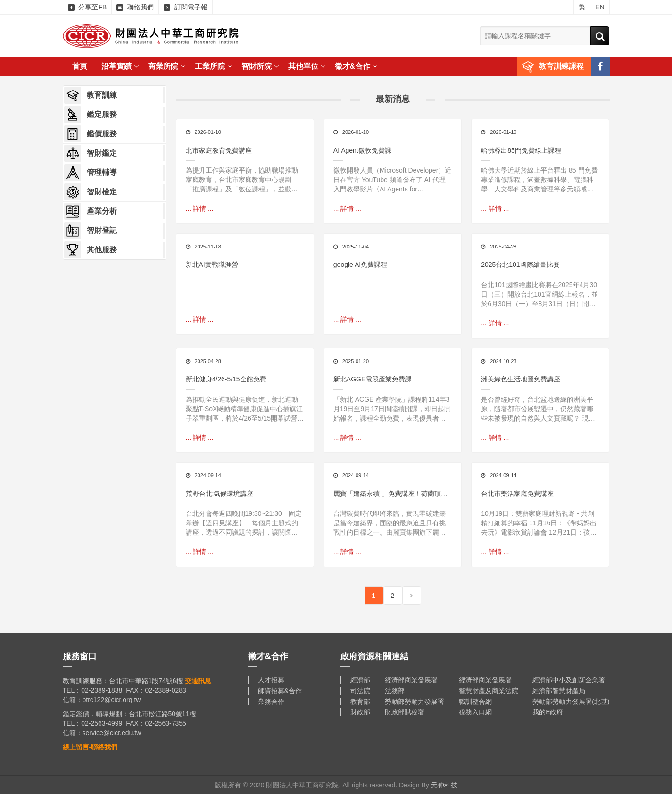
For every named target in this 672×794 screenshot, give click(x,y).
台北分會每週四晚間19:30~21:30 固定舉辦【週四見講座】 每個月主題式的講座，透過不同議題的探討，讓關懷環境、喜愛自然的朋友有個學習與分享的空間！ (244, 523)
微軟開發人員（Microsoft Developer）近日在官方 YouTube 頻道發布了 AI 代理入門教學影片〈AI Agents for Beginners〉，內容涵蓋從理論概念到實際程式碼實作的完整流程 (393, 180)
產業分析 (91, 211)
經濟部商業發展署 (411, 679)
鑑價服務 (91, 134)
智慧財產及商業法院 (489, 690)
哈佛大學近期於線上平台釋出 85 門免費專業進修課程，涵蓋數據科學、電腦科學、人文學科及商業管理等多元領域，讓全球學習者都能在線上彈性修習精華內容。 (539, 180)
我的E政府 (548, 711)
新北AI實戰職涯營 (212, 265)
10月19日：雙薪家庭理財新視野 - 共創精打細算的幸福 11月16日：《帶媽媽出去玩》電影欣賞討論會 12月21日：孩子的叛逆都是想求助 (539, 523)
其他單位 (307, 66)
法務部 (395, 690)
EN (600, 7)
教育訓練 (91, 95)
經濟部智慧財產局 (559, 690)
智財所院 (260, 66)
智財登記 (91, 231)
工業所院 (213, 66)
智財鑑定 (91, 153)
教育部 (360, 701)
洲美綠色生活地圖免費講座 (521, 379)
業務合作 (271, 701)
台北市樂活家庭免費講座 (517, 493)
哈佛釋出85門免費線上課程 (521, 150)
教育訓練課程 (561, 66)
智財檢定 (91, 192)
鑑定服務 (91, 115)
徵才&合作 (356, 66)
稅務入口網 (475, 711)
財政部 (360, 711)
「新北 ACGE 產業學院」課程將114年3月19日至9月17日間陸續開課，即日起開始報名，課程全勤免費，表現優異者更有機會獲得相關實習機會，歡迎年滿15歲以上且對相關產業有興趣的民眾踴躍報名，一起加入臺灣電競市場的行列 (392, 409)
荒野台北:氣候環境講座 (220, 493)
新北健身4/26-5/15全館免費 (226, 379)
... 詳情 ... (200, 208)
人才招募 (271, 679)
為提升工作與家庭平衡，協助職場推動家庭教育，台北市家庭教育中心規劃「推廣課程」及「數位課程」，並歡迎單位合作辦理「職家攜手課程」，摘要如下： (242, 180)
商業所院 (167, 66)
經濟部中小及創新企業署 (569, 679)
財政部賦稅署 (405, 711)
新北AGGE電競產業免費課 (373, 379)
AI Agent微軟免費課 (362, 150)
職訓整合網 (475, 701)
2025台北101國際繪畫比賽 (520, 265)
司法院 (360, 690)
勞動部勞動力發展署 (415, 701)
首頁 (80, 66)
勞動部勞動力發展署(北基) (571, 701)
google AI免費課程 (360, 265)
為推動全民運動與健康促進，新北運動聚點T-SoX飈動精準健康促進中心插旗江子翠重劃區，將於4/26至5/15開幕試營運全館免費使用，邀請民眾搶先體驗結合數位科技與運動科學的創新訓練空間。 (245, 409)
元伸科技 (444, 785)
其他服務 (91, 250)
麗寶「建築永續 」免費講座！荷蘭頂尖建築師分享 (390, 494)
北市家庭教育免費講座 (219, 150)
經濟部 (360, 679)
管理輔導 (91, 173)
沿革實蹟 (120, 66)
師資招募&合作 (280, 690)
